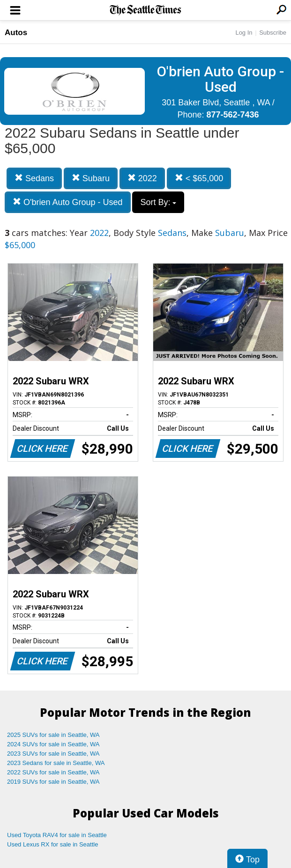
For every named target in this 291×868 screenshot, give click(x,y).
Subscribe (273, 33)
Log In (244, 33)
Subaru (91, 178)
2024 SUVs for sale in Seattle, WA (53, 744)
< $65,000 (199, 178)
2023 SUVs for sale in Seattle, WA (53, 754)
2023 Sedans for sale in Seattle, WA (56, 763)
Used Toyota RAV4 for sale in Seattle (57, 835)
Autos (16, 33)
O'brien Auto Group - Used (68, 202)
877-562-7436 (232, 115)
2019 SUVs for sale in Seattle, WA (53, 782)
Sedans (34, 178)
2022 (142, 178)
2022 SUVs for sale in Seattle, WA (53, 772)
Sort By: (158, 202)
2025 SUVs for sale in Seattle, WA (53, 735)
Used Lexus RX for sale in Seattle (52, 844)
